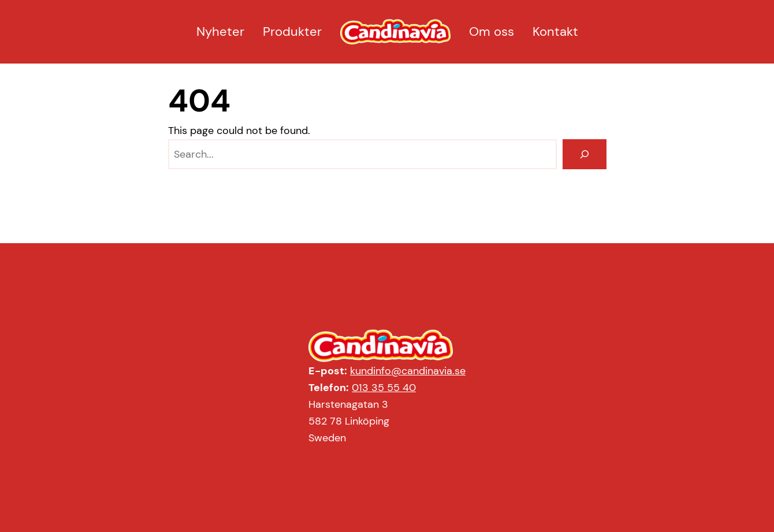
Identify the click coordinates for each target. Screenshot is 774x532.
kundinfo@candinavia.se (408, 371)
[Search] (585, 154)
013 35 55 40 (384, 388)
